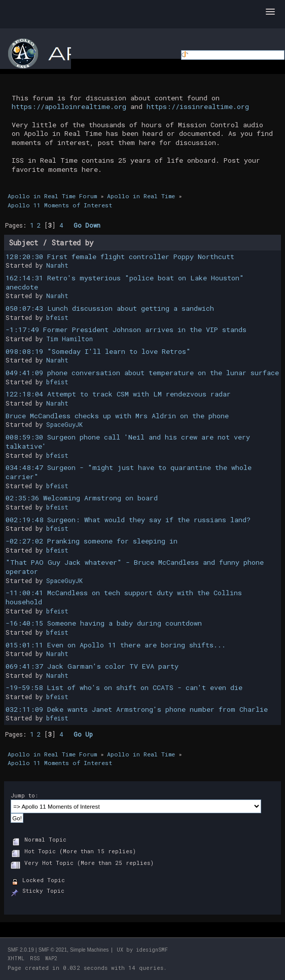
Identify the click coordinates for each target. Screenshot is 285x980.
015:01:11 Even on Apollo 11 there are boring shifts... (116, 645)
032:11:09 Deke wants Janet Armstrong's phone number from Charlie (137, 709)
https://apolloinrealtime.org (69, 106)
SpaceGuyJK (64, 424)
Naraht (57, 265)
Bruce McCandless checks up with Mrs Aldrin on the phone (117, 416)
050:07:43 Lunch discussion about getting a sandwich (110, 308)
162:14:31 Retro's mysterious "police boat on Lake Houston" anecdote (125, 282)
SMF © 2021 (53, 950)
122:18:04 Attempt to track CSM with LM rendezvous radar (118, 394)
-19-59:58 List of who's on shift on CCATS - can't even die (124, 687)
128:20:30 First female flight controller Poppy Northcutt (120, 257)
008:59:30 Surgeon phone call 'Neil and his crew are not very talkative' (128, 442)
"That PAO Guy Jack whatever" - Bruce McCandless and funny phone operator (135, 567)
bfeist (57, 317)
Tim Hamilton (69, 339)
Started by (73, 243)
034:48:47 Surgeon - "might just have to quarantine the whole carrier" (129, 472)
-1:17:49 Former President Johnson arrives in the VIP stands (126, 330)
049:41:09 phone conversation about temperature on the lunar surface (142, 373)
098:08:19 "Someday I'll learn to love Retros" (98, 351)
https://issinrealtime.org (198, 106)
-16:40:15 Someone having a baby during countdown (104, 623)
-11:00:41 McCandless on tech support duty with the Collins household (124, 597)
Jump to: (24, 795)
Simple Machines (89, 950)
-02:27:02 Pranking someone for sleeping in (92, 541)
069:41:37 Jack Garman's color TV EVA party (92, 666)
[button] (270, 12)
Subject (24, 243)
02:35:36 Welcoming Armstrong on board (82, 498)
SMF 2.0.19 (21, 950)
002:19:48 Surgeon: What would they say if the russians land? (128, 520)
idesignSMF (152, 950)
